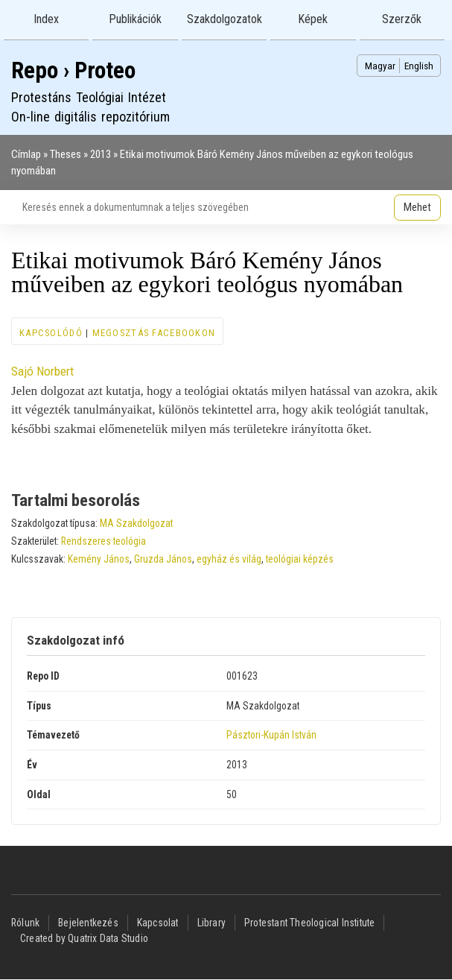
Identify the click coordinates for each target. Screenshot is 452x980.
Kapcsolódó (51, 333)
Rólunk (25, 923)
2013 (101, 154)
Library (211, 923)
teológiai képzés (300, 559)
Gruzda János (163, 559)
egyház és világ (229, 559)
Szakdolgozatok (225, 19)
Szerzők (402, 19)
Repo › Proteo (73, 70)
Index (46, 19)
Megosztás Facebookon (154, 333)
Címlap (26, 154)
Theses (66, 154)
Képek (313, 19)
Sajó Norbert (42, 371)
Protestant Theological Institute (309, 923)
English (419, 66)
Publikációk (135, 19)
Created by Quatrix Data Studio (84, 938)
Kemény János (99, 559)
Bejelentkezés (88, 923)
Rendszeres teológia (104, 541)
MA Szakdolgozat (136, 523)
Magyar (380, 66)
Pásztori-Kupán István (271, 735)
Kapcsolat (158, 923)
